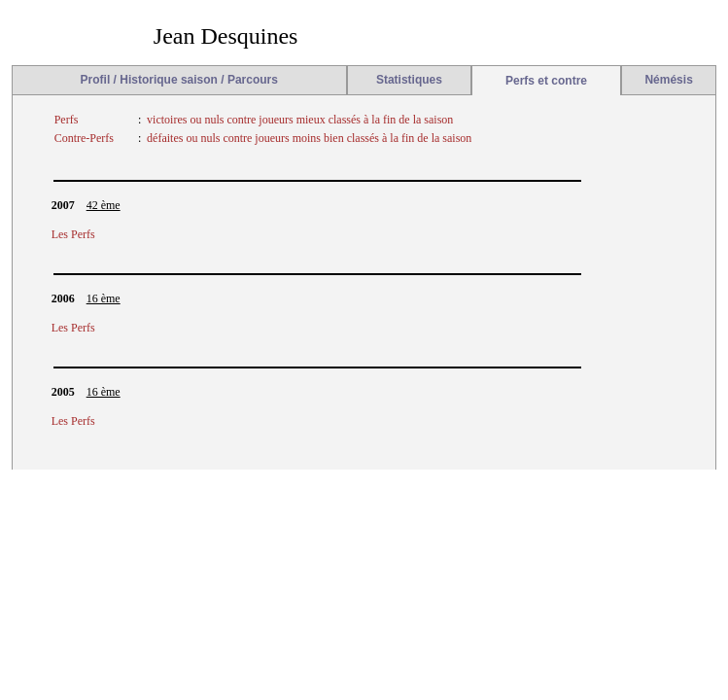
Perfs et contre (546, 81)
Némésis (668, 80)
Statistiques (409, 80)
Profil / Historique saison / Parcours (179, 80)
